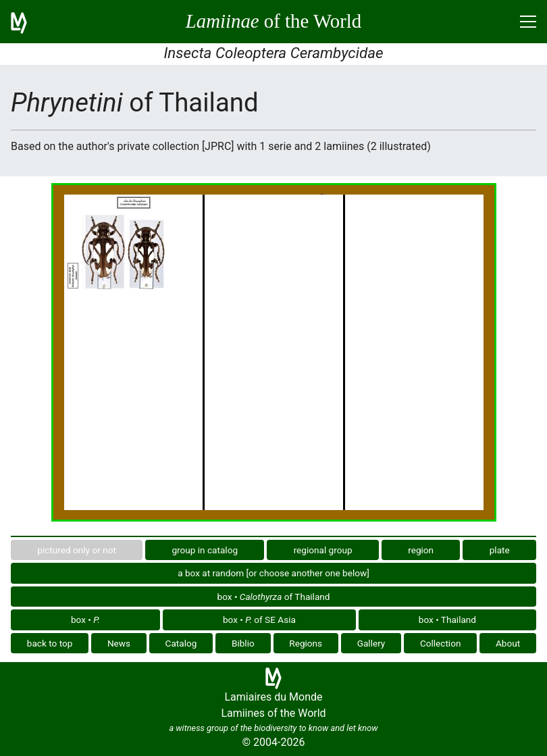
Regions (306, 643)
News (119, 643)
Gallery (371, 643)
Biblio (243, 643)
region (421, 550)
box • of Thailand (274, 597)
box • (85, 620)
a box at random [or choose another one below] (273, 573)
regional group (323, 550)
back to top (50, 643)
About (508, 643)
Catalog (181, 643)
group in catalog (205, 550)
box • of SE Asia (259, 620)
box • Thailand (447, 620)
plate (500, 550)
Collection (441, 643)
